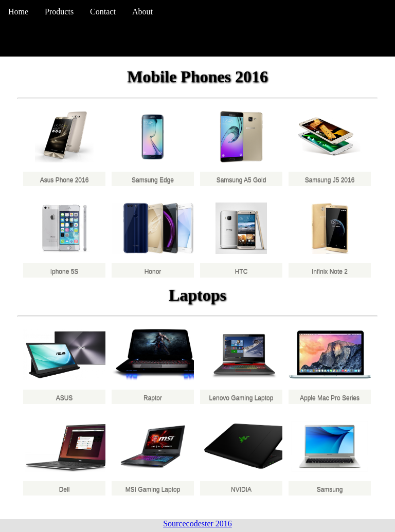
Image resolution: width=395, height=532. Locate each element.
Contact (103, 12)
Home (18, 12)
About (142, 12)
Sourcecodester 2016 (197, 524)
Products (59, 12)
